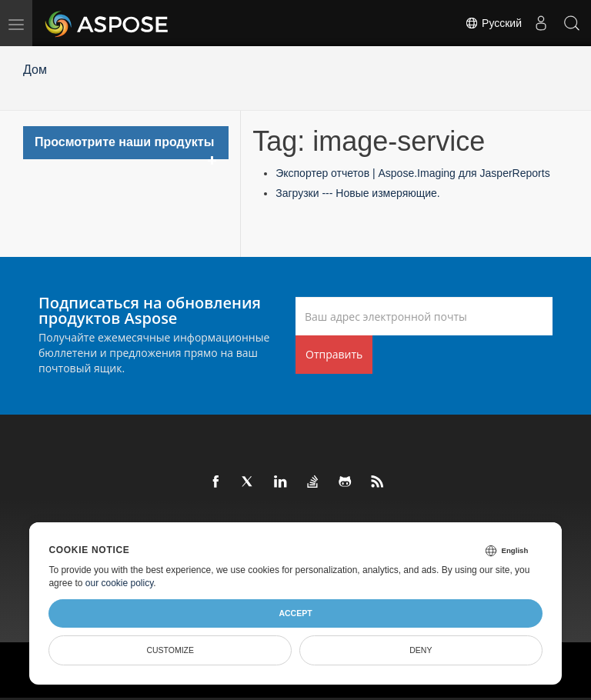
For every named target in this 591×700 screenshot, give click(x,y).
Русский (493, 23)
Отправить (334, 354)
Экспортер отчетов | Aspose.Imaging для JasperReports (412, 173)
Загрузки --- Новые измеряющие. (358, 193)
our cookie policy (120, 583)
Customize (170, 650)
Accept (295, 613)
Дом (35, 70)
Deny (421, 650)
